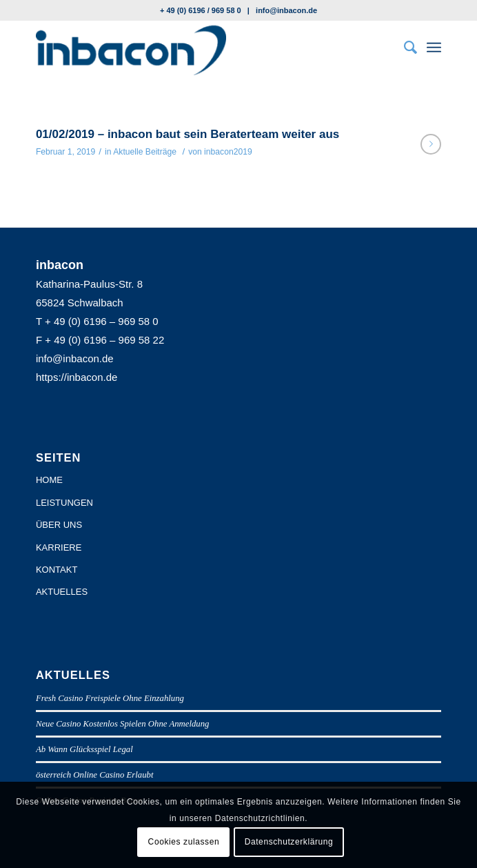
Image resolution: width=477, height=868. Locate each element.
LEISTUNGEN (64, 503)
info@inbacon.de (286, 10)
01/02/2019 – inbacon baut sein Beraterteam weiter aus (187, 134)
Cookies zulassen (184, 842)
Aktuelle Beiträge (145, 152)
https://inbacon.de (77, 377)
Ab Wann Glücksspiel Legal (84, 749)
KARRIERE (59, 548)
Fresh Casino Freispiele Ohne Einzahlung (110, 698)
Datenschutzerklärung (289, 842)
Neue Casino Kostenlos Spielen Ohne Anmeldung (123, 724)
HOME (49, 480)
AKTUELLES (62, 592)
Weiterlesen (431, 144)
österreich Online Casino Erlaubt (95, 775)
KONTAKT (57, 570)
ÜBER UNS (59, 525)
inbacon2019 (228, 152)
